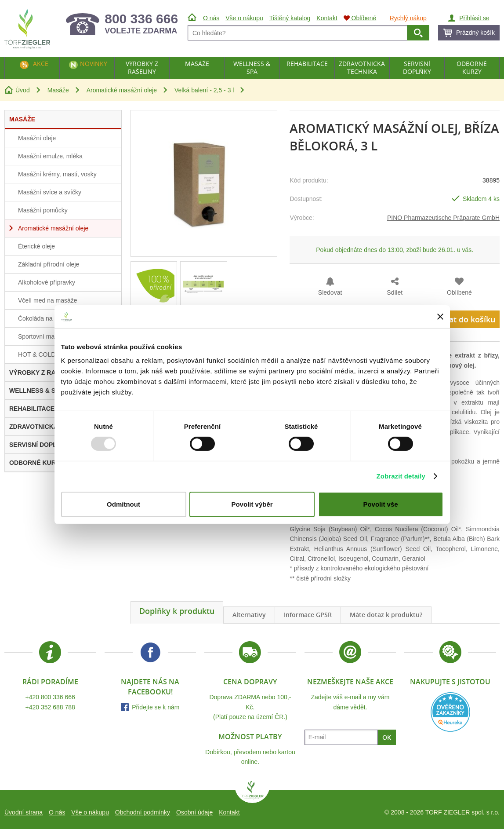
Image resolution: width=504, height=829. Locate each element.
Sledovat (330, 292)
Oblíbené (459, 292)
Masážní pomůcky (43, 210)
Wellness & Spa (252, 68)
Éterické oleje (36, 246)
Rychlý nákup (408, 18)
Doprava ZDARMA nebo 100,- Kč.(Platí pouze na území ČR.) (250, 707)
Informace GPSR (308, 615)
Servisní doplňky (417, 68)
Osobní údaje (194, 812)
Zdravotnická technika (362, 68)
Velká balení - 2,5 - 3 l (204, 90)
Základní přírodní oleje (49, 264)
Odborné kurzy (472, 68)
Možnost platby (250, 737)
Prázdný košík (475, 33)
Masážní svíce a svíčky (50, 192)
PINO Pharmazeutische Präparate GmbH (443, 218)
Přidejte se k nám (156, 707)
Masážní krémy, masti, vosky (57, 174)
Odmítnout (123, 504)
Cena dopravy (250, 682)
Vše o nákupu (90, 812)
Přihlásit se (474, 18)
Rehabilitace (307, 64)
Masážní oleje (37, 138)
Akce (41, 64)
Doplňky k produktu (177, 611)
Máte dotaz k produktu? (386, 615)
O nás (57, 812)
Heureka (450, 712)
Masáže (58, 90)
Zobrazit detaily (401, 476)
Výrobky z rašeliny (142, 68)
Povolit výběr (252, 504)
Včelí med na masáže (48, 300)
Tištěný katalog (290, 18)
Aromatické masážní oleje (122, 90)
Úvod (23, 90)
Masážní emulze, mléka (50, 156)
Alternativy (249, 615)
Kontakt (229, 812)
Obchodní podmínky (143, 812)
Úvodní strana (24, 812)
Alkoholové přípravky (47, 282)
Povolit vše (380, 504)
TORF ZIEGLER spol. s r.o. (252, 792)
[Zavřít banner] (440, 317)
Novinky (94, 64)
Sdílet (395, 292)
